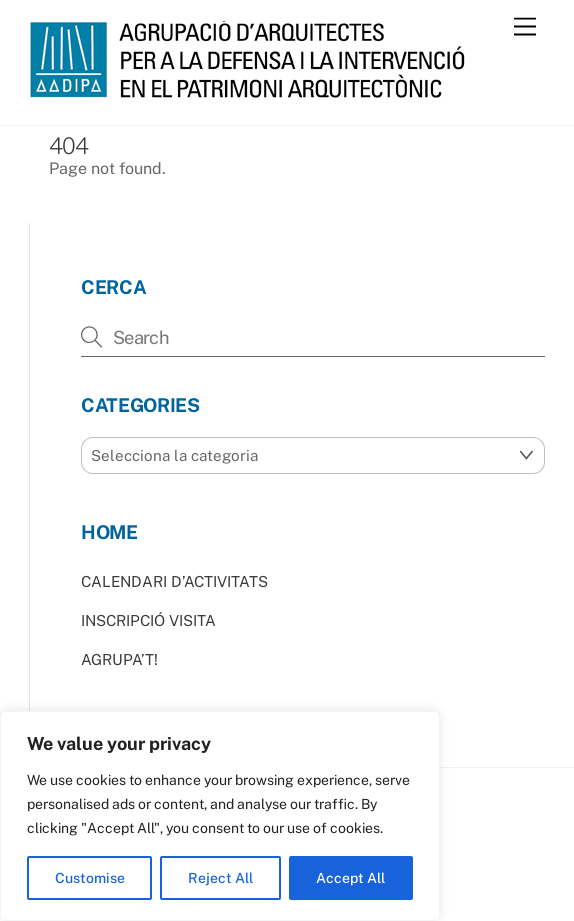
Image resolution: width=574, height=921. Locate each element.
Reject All (220, 878)
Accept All (350, 878)
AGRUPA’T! (119, 659)
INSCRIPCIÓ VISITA (148, 620)
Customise (90, 878)
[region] (220, 816)
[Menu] (525, 27)
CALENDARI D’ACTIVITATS (174, 581)
